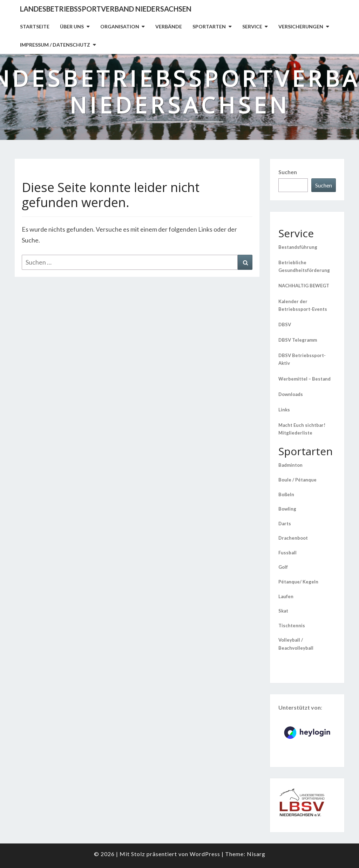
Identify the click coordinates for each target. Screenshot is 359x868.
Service (252, 26)
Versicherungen (301, 26)
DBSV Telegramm (298, 340)
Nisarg (256, 854)
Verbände (169, 26)
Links (284, 410)
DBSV (285, 324)
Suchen (288, 172)
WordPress (205, 854)
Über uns (72, 26)
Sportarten (209, 26)
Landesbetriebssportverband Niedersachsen (106, 9)
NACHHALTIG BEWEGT (304, 286)
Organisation (120, 26)
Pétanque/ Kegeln (298, 582)
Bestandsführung (298, 247)
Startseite (35, 26)
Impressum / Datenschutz (55, 45)
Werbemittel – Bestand (304, 379)
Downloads (291, 394)
